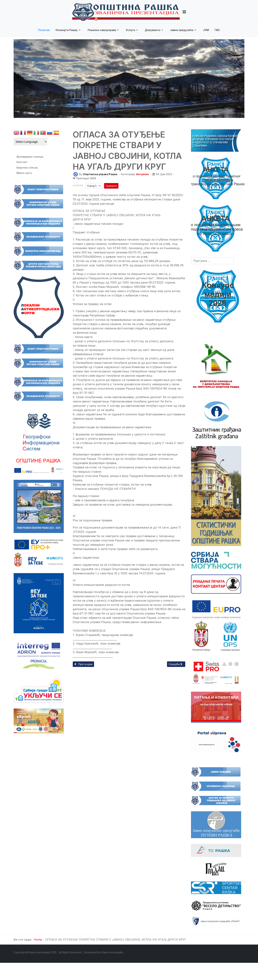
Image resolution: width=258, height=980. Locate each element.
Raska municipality (112, 952)
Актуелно (142, 174)
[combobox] (212, 261)
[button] (184, 12)
